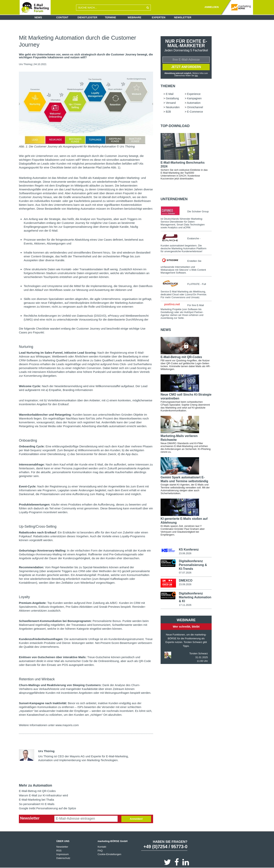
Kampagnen (194, 98)
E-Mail (170, 94)
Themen (168, 86)
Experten (158, 17)
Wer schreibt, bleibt (186, 627)
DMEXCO (186, 580)
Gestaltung (172, 98)
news (166, 330)
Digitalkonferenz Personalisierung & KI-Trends (193, 565)
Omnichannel (195, 107)
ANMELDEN (212, 7)
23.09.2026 (185, 584)
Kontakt (102, 847)
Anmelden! (136, 819)
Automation (194, 103)
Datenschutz (63, 858)
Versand (171, 103)
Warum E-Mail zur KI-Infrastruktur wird (43, 795)
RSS (59, 851)
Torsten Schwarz (199, 653)
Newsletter (183, 17)
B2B (168, 112)
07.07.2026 (185, 573)
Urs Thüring (25, 64)
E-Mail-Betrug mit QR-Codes (37, 791)
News (38, 17)
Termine (110, 17)
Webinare (134, 17)
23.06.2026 (185, 553)
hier (196, 76)
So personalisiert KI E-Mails (37, 804)
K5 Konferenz (189, 550)
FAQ (100, 851)
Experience (194, 94)
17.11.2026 (185, 605)
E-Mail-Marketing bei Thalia (36, 800)
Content (62, 17)
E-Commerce (195, 112)
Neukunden (173, 107)
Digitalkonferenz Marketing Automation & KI (195, 597)
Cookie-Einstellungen (109, 854)
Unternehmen (174, 199)
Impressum (63, 854)
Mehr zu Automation (35, 785)
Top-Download (175, 126)
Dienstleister (88, 17)
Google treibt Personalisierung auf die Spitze (47, 808)
